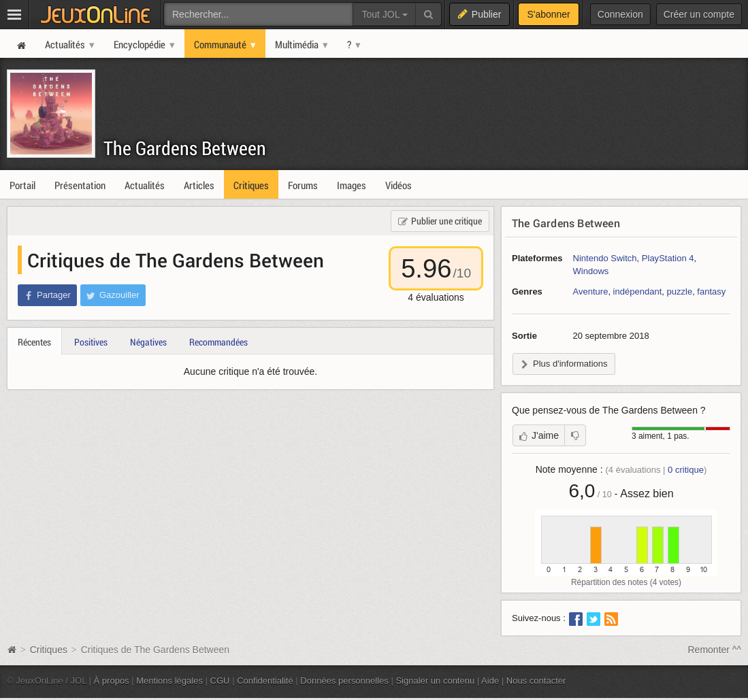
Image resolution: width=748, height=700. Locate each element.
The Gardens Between (185, 148)
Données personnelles (344, 681)
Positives (91, 342)
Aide (490, 681)
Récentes (34, 342)
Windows (591, 271)
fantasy (711, 291)
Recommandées (218, 342)
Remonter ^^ (715, 650)
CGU (220, 681)
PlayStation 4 (668, 258)
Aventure (591, 291)
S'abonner (548, 14)
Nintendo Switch (605, 258)
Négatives (148, 342)
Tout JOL (384, 14)
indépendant (638, 291)
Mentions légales (169, 681)
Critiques (49, 650)
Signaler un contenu (435, 681)
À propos (112, 681)
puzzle (680, 291)
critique (686, 470)
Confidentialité (265, 681)
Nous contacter (536, 681)
